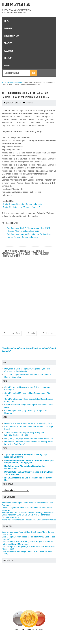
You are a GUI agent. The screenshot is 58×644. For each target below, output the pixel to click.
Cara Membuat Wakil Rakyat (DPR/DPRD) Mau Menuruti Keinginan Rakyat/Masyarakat (27, 543)
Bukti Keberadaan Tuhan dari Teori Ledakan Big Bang (28, 423)
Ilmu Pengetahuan (12, 36)
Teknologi (8, 43)
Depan (7, 21)
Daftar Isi (8, 28)
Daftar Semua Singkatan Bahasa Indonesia (22, 204)
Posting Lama (48, 333)
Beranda (31, 333)
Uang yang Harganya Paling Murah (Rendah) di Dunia (28, 438)
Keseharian (9, 51)
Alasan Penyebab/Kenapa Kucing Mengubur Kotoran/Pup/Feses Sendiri (24, 434)
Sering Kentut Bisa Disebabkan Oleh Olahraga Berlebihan (28, 512)
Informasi (8, 58)
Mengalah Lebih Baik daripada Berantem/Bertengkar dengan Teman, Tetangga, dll (29, 462)
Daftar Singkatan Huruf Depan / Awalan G (22, 207)
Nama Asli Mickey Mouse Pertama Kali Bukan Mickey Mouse (29, 520)
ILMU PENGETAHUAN (16, 5)
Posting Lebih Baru (12, 333)
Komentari (30, 103)
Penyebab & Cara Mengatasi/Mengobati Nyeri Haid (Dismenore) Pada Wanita (27, 370)
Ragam (7, 65)
